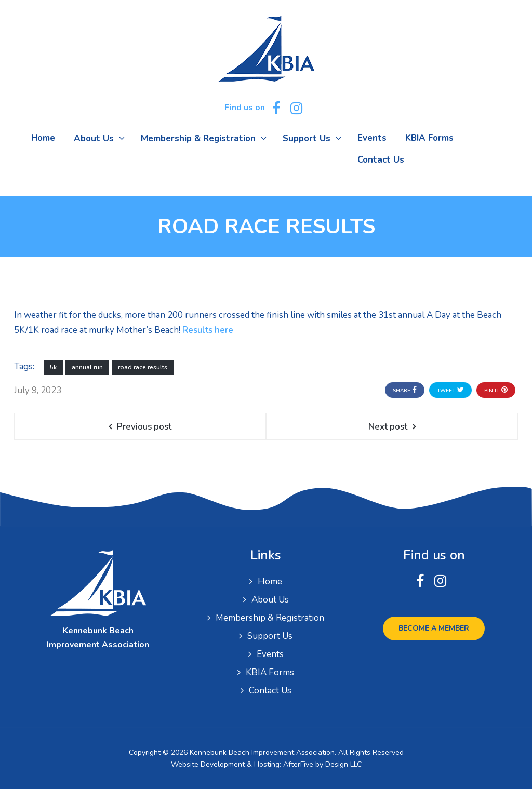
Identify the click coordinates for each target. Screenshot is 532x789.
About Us (270, 600)
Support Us (270, 636)
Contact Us (270, 691)
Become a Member (434, 628)
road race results (143, 367)
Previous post (144, 427)
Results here (208, 330)
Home (270, 581)
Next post (388, 427)
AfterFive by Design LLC (322, 764)
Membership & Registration (270, 618)
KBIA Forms (270, 672)
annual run (87, 367)
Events (270, 654)
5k (53, 367)
